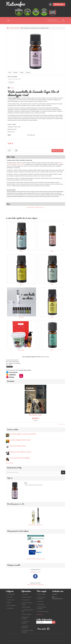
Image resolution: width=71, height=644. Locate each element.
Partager (15, 72)
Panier (59, 4)
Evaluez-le (11, 82)
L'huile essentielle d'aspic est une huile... (34, 485)
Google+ (22, 72)
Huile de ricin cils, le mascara (35, 525)
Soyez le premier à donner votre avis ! (35, 207)
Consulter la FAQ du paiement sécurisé (35, 559)
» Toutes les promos (61, 424)
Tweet (10, 72)
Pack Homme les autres (35, 415)
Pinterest (28, 72)
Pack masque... (22, 350)
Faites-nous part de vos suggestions (35, 585)
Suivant (64, 225)
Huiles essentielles (15, 28)
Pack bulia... (22, 317)
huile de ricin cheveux (19, 164)
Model (9, 135)
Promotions (11, 381)
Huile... (22, 251)
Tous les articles (10, 463)
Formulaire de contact (35, 572)
